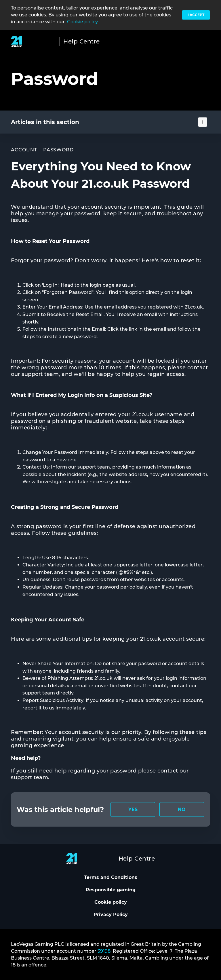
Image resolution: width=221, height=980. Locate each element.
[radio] (133, 809)
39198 (104, 951)
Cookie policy (82, 22)
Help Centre (82, 41)
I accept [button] (196, 15)
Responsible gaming (111, 890)
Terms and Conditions (111, 877)
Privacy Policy (111, 915)
